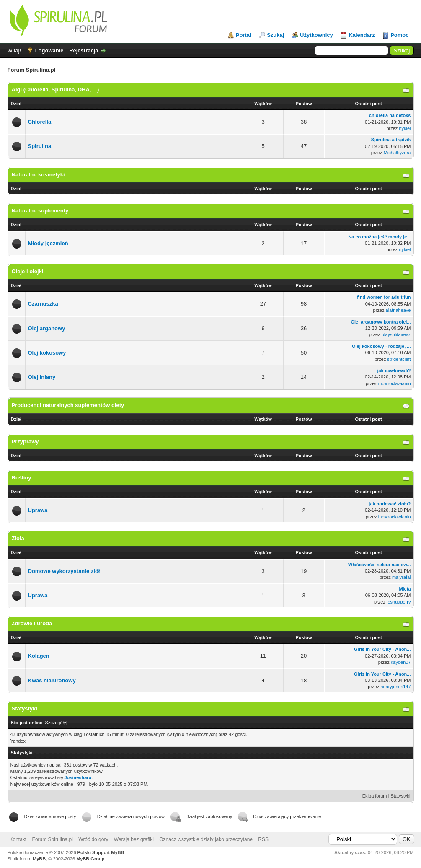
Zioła (18, 538)
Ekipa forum (375, 796)
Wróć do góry (93, 839)
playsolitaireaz (396, 334)
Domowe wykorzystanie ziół (64, 571)
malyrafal (402, 577)
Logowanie (49, 51)
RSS (263, 839)
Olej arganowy (47, 328)
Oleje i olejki (28, 271)
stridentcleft (399, 359)
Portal (244, 35)
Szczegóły (55, 723)
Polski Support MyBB (101, 852)
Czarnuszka (43, 304)
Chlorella (40, 122)
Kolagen (39, 656)
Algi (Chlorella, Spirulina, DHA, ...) (56, 89)
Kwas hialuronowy (52, 680)
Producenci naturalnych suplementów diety (68, 405)
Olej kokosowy (47, 353)
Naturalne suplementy (40, 211)
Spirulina (40, 146)
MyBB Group (90, 859)
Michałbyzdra (397, 153)
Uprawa (38, 510)
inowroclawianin (395, 383)
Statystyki (400, 796)
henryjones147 (395, 687)
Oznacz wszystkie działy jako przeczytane (206, 839)
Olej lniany (42, 377)
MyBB (39, 859)
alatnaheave (398, 310)
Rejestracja (84, 51)
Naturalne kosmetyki (38, 175)
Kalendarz (362, 35)
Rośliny (22, 478)
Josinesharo (78, 777)
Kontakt (18, 839)
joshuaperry (399, 602)
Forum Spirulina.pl (53, 839)
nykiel (405, 128)
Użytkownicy (316, 35)
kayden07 (401, 662)
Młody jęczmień (48, 243)
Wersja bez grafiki (134, 839)
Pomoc (399, 35)
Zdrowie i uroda (32, 623)
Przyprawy (25, 442)
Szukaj (275, 35)
